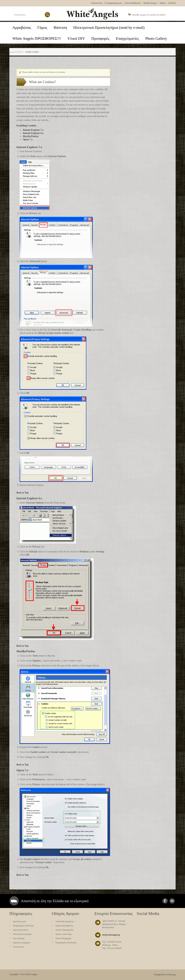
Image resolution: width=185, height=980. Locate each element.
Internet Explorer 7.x (33, 130)
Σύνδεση (172, 3)
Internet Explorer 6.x (33, 133)
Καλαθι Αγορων (150, 3)
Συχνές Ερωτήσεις (21, 930)
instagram (172, 901)
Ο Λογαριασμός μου (113, 3)
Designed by (159, 975)
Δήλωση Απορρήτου (22, 943)
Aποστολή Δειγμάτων (65, 921)
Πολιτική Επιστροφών (22, 934)
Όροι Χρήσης (19, 938)
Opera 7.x (28, 140)
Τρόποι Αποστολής (63, 934)
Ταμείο (163, 3)
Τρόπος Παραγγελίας (64, 930)
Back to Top (22, 493)
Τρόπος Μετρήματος (64, 926)
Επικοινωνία (97, 3)
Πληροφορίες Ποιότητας (23, 926)
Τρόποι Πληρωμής (63, 938)
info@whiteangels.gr (111, 935)
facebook (165, 901)
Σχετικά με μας (19, 921)
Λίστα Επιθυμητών (133, 3)
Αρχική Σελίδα (16, 52)
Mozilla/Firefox (31, 136)
